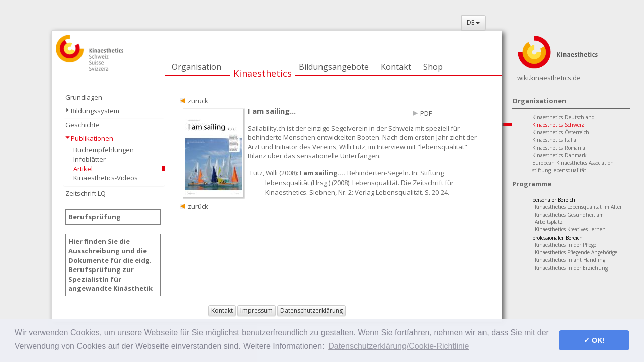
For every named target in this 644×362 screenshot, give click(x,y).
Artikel (83, 169)
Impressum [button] (257, 310)
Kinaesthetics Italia (554, 140)
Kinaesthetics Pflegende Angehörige (576, 252)
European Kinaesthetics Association (573, 163)
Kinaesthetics (263, 73)
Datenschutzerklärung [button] (311, 310)
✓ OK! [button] (594, 340)
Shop (433, 67)
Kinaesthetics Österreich (561, 132)
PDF (426, 113)
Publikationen (92, 138)
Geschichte (83, 125)
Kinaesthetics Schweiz (558, 125)
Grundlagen (84, 97)
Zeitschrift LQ (86, 193)
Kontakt (396, 67)
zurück (198, 101)
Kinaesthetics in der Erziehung (571, 268)
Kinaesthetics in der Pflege (566, 245)
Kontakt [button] (222, 310)
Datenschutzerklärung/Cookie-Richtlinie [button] (398, 346)
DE (473, 22)
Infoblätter (90, 159)
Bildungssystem (95, 111)
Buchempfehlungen (104, 150)
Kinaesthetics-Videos (106, 178)
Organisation (196, 67)
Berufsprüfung (95, 217)
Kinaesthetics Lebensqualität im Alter (578, 207)
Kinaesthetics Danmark (559, 155)
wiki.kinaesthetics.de (549, 78)
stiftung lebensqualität (559, 170)
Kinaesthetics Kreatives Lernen (570, 229)
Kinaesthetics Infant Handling (570, 260)
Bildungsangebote (334, 67)
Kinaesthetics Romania (559, 148)
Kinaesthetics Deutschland (563, 117)
